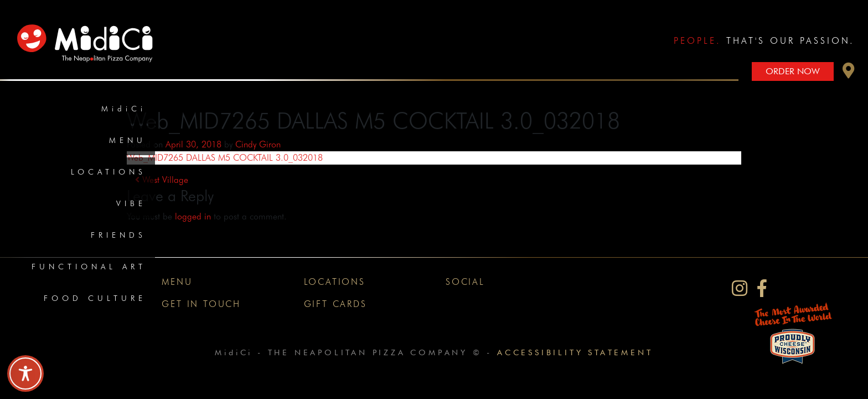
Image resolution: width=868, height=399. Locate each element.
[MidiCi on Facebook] (762, 288)
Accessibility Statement (575, 352)
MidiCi (124, 109)
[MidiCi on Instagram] (740, 288)
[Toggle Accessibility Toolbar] (25, 374)
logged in (193, 216)
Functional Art (89, 267)
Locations (108, 172)
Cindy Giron (258, 144)
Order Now (793, 71)
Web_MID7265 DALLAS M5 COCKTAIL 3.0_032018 (225, 158)
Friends (118, 235)
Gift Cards (335, 304)
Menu (128, 140)
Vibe (131, 203)
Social (465, 282)
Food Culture (95, 298)
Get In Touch (201, 304)
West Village (162, 180)
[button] (849, 73)
